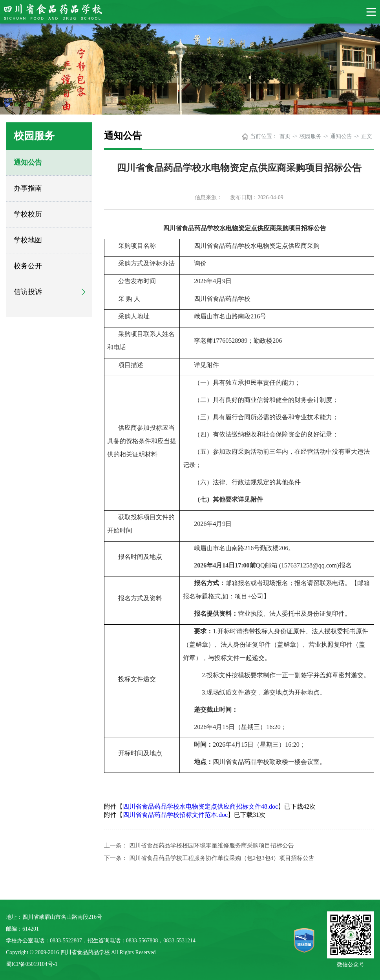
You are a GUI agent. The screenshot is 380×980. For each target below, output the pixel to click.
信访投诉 (28, 292)
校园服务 (311, 136)
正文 (367, 136)
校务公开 (28, 266)
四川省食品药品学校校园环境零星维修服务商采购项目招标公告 (212, 845)
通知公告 (28, 162)
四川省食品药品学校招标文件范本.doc (175, 815)
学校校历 (28, 214)
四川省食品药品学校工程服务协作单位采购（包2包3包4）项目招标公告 (222, 858)
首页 (285, 136)
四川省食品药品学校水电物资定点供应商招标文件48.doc (200, 806)
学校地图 (28, 240)
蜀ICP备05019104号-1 (32, 964)
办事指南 (28, 188)
